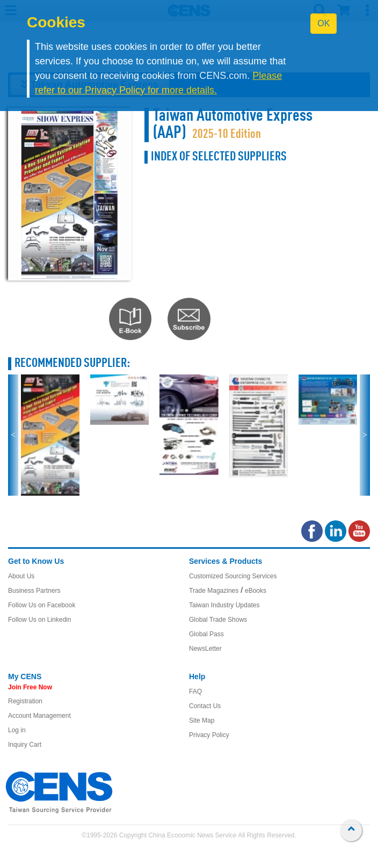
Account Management (39, 738)
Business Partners (34, 613)
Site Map (202, 743)
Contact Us (205, 729)
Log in (17, 753)
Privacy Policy (209, 757)
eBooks (256, 613)
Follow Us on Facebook (42, 628)
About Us (21, 599)
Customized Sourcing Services (233, 599)
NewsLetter (205, 671)
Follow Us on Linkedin (39, 642)
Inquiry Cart (25, 767)
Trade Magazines (214, 613)
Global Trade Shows (218, 642)
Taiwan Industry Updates (224, 628)
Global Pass (206, 657)
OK (324, 23)
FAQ (195, 714)
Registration (25, 724)
